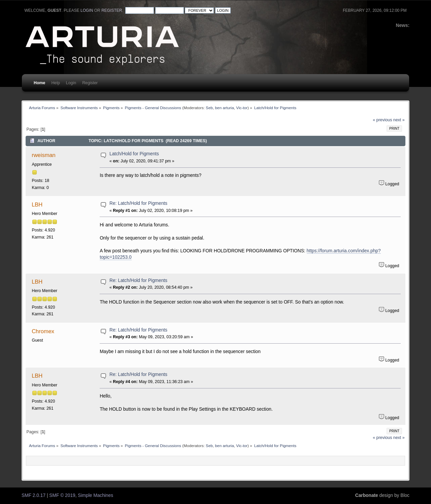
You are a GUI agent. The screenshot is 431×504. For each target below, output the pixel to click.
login (87, 10)
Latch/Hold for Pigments (134, 154)
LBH (37, 204)
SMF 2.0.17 (34, 495)
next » (399, 120)
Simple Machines (95, 495)
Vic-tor (242, 108)
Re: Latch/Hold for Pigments (138, 203)
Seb (209, 108)
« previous (382, 120)
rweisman (44, 155)
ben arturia (225, 108)
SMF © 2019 (62, 495)
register (112, 10)
